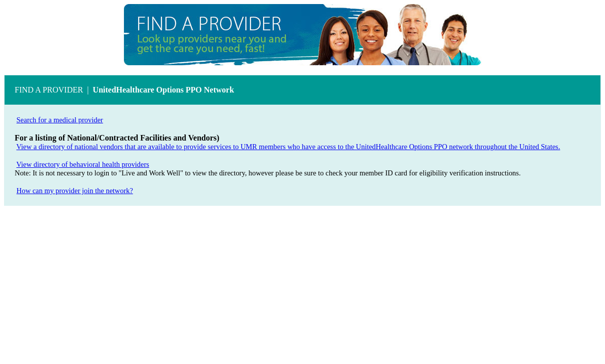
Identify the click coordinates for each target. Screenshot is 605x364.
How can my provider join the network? (75, 191)
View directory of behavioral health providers (82, 164)
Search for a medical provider (60, 120)
